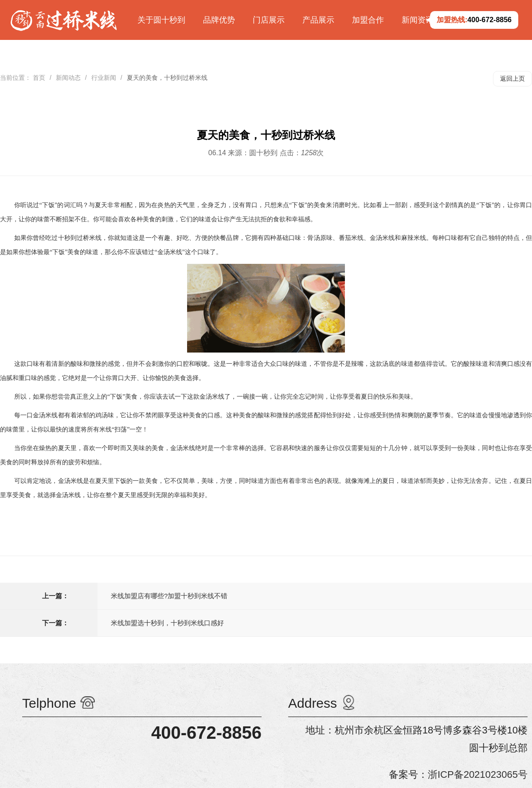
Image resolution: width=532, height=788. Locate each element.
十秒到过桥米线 (80, 238)
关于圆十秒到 (161, 20)
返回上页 (512, 78)
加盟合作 (368, 20)
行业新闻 (104, 78)
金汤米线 (70, 481)
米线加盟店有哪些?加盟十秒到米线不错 (169, 596)
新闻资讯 (418, 20)
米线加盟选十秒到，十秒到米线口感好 (167, 623)
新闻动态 (68, 78)
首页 (39, 78)
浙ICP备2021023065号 (478, 774)
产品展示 (318, 20)
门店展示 (269, 20)
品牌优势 (219, 20)
